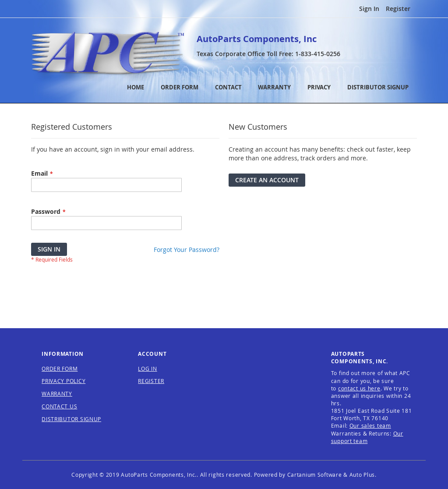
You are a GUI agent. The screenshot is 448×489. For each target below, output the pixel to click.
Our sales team (370, 425)
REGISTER (151, 381)
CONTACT (228, 87)
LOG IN (147, 369)
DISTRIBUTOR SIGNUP (378, 87)
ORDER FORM (180, 87)
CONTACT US (59, 406)
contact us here (359, 388)
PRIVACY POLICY (63, 381)
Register (398, 9)
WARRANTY (274, 87)
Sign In (369, 9)
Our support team (367, 437)
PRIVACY (319, 87)
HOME (136, 87)
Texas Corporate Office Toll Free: (268, 54)
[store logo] (108, 54)
